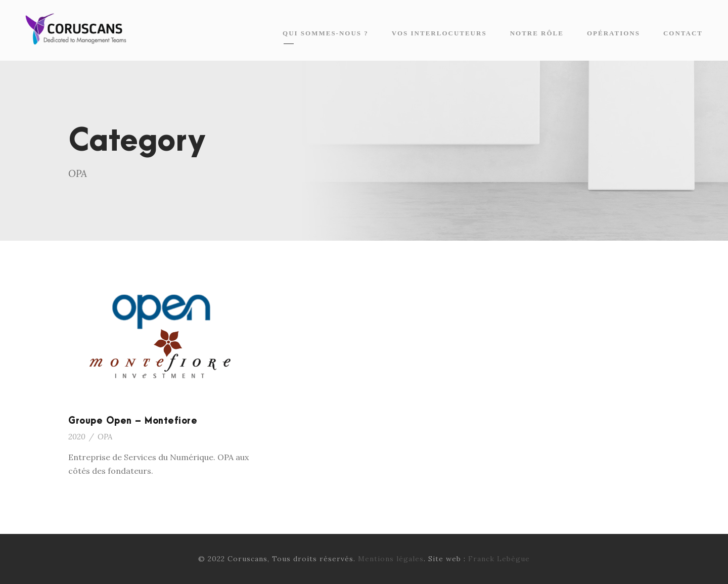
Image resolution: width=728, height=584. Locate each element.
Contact (683, 33)
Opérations (613, 33)
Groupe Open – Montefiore (133, 421)
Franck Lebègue (499, 559)
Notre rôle (537, 33)
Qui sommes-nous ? (326, 33)
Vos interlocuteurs (439, 33)
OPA (105, 437)
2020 (77, 437)
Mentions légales (391, 559)
